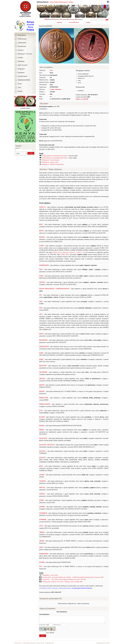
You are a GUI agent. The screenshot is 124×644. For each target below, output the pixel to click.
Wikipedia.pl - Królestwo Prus (50, 162)
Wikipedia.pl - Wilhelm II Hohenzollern (53, 164)
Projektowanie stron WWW (103, 643)
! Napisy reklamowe (56, 89)
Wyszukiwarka (22, 46)
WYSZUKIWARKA (74, 22)
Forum (20, 84)
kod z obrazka (50, 633)
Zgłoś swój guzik (23, 65)
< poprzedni (59, 22)
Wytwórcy (21, 50)
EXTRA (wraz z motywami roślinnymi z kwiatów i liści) (69, 252)
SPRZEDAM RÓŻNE (24, 80)
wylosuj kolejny (25, 108)
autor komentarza (62, 612)
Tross (51, 70)
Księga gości (21, 69)
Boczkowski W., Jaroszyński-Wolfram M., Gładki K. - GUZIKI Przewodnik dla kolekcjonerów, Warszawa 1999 (73, 577)
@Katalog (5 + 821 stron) (25, 54)
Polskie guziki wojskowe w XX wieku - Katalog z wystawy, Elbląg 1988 (62, 582)
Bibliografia (21, 61)
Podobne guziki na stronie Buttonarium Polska (55, 156)
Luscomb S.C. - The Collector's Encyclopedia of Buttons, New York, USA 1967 (64, 579)
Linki (19, 87)
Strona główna (22, 35)
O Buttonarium (22, 43)
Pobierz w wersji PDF (82, 99)
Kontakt (20, 91)
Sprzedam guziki (22, 76)
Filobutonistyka (22, 39)
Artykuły (20, 58)
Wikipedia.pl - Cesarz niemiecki (51, 160)
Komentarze (21, 73)
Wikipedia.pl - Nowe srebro (50, 575)
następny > (88, 22)
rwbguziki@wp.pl (50, 643)
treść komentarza (44, 614)
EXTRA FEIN (65, 255)
